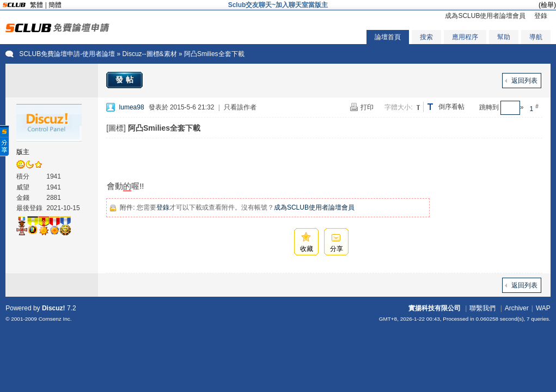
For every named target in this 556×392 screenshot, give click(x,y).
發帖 (126, 79)
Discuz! (54, 308)
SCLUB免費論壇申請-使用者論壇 (67, 54)
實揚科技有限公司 (435, 308)
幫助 (504, 37)
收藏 (307, 249)
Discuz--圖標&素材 (150, 54)
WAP (543, 308)
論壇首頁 (388, 37)
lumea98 (132, 107)
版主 (23, 152)
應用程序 (465, 37)
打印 (367, 107)
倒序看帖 (451, 107)
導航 (536, 37)
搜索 (426, 37)
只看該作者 (240, 107)
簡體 (55, 5)
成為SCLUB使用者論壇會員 (485, 16)
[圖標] (116, 128)
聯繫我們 (482, 308)
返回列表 (524, 81)
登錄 (541, 16)
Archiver (517, 308)
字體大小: (398, 107)
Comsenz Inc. (55, 319)
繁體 (36, 5)
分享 (337, 249)
